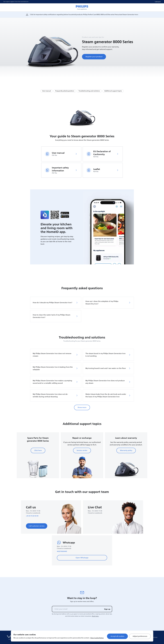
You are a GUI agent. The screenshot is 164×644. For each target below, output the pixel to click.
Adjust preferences (140, 636)
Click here (38, 450)
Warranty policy (126, 450)
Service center (82, 450)
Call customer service (37, 526)
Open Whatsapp (82, 558)
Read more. (95, 616)
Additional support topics (113, 91)
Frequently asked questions (65, 91)
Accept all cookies (117, 636)
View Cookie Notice (97, 638)
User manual (46, 91)
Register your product (94, 57)
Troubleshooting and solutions (89, 91)
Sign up (107, 609)
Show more (82, 407)
